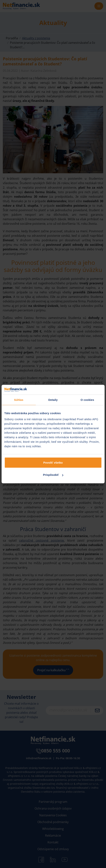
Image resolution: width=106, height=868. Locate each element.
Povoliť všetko (53, 462)
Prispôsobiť (53, 475)
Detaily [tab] (53, 400)
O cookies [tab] (87, 400)
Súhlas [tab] (19, 400)
